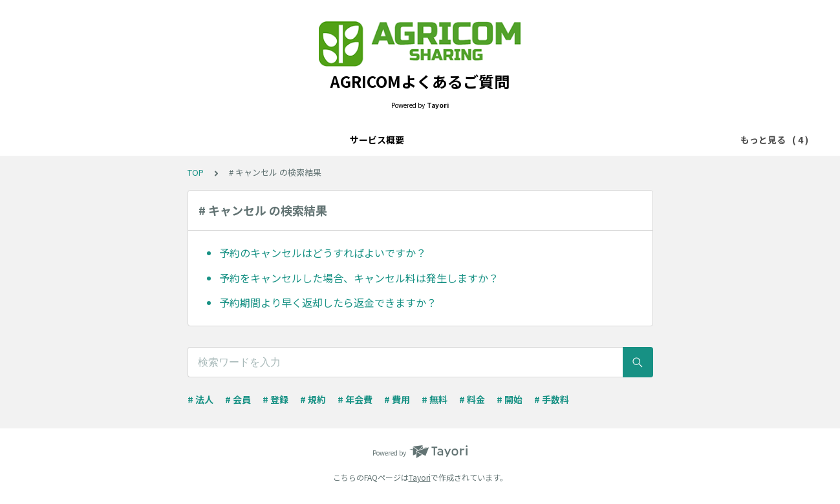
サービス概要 (294, 140)
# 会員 (238, 399)
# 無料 (435, 399)
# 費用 (397, 399)
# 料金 (472, 399)
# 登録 (275, 399)
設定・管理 (398, 140)
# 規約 (313, 399)
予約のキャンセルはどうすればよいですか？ (323, 253)
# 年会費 (355, 399)
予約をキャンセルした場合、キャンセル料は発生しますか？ (359, 278)
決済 (348, 140)
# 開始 (510, 399)
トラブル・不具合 (475, 140)
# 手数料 (552, 399)
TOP (196, 172)
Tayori (420, 477)
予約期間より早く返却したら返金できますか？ (328, 302)
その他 (543, 140)
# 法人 (200, 399)
